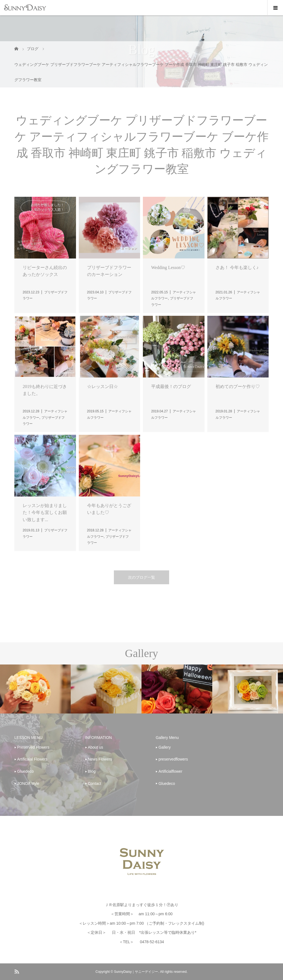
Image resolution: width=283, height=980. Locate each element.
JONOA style (28, 784)
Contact (95, 784)
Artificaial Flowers (32, 759)
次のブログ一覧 (141, 577)
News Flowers (100, 759)
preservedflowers (173, 759)
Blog (92, 771)
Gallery (164, 747)
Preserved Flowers (33, 747)
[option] (35, 689)
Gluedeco (25, 771)
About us (95, 747)
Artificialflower (170, 771)
